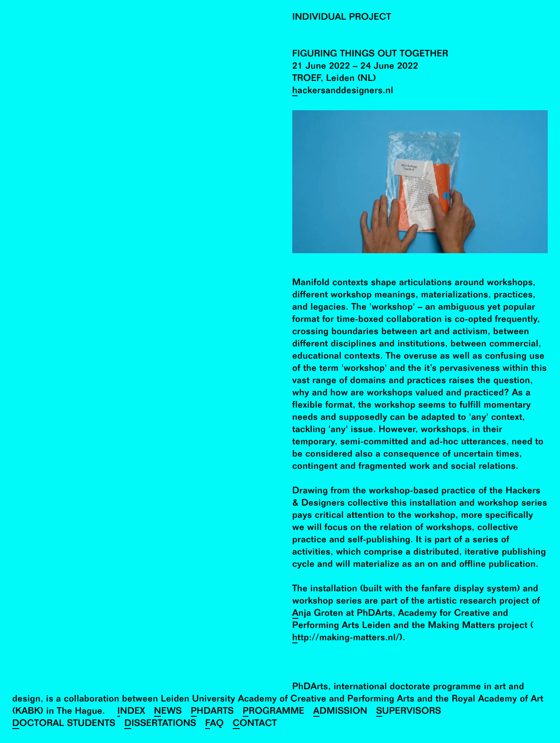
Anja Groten (318, 614)
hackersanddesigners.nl (343, 92)
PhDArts (212, 712)
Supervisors (409, 712)
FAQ (215, 724)
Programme (274, 712)
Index (131, 712)
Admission (340, 712)
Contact (255, 724)
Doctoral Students (64, 724)
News (168, 712)
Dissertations (160, 724)
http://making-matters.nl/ (346, 639)
